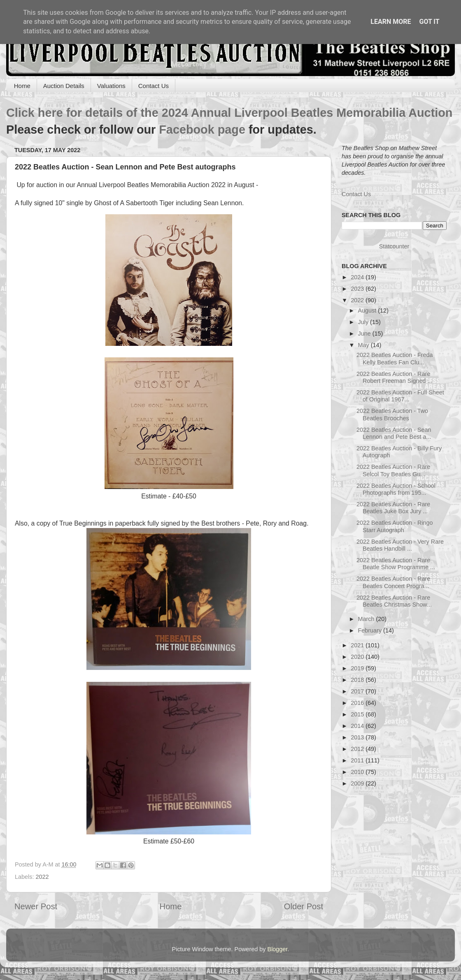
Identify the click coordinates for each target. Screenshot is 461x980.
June (365, 334)
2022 (42, 877)
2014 (358, 726)
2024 (358, 277)
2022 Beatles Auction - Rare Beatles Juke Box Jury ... (393, 508)
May (364, 345)
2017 (358, 691)
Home (22, 86)
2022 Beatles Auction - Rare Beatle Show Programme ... (396, 564)
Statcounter (394, 246)
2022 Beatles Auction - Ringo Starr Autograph (395, 526)
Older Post (304, 906)
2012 (358, 749)
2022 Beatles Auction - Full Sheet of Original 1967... (400, 396)
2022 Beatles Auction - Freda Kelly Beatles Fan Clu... (395, 358)
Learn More (391, 22)
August (368, 310)
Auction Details (64, 86)
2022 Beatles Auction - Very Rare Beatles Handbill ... (400, 545)
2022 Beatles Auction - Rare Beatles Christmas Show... (394, 601)
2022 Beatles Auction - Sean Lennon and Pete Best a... (394, 433)
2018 (358, 680)
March (367, 619)
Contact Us (154, 86)
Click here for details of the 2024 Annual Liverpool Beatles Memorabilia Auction (229, 113)
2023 (358, 289)
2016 (358, 703)
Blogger (278, 949)
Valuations (111, 86)
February (371, 630)
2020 (358, 657)
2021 (358, 645)
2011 (358, 760)
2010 (358, 772)
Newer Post (36, 906)
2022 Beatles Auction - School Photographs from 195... (396, 489)
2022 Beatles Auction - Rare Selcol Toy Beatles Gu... (393, 470)
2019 (358, 668)
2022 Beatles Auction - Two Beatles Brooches (392, 414)
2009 (358, 783)
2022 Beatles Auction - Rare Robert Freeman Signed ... (395, 377)
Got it (429, 22)
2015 (358, 714)
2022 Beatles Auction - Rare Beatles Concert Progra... (393, 582)
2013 (358, 737)
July (364, 322)
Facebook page (202, 130)
